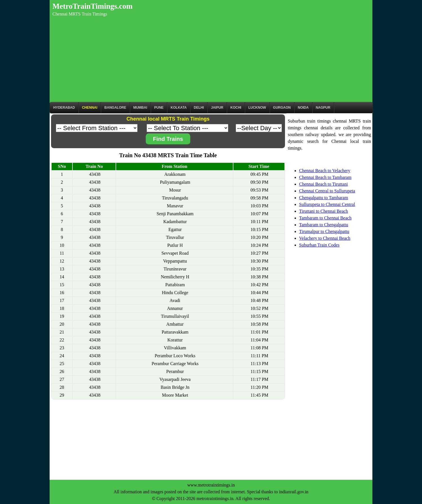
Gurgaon (282, 108)
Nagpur (323, 108)
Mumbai (140, 108)
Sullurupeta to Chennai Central (327, 204)
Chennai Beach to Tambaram (325, 177)
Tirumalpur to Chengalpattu (324, 231)
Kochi (236, 108)
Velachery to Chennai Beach (325, 238)
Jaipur (217, 108)
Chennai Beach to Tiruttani (323, 184)
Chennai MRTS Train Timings (80, 14)
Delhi (199, 108)
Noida (303, 108)
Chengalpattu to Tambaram (324, 198)
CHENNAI (90, 108)
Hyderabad (64, 108)
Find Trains (168, 139)
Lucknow (257, 108)
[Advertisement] (211, 60)
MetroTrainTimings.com (92, 6)
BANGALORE (115, 108)
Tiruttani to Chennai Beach (323, 211)
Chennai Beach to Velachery (325, 171)
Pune (159, 108)
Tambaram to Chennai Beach (325, 218)
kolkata (179, 108)
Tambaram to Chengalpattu (324, 225)
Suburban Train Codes (319, 245)
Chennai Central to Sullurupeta (327, 191)
